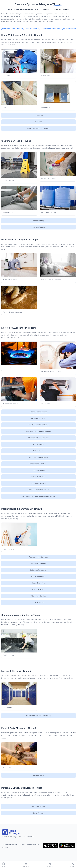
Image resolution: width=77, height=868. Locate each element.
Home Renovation (39, 583)
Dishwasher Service (39, 477)
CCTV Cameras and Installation (38, 431)
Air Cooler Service (38, 483)
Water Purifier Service (38, 412)
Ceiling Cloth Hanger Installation (38, 128)
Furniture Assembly (38, 563)
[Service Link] (19, 61)
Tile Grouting (38, 602)
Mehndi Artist (38, 775)
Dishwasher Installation (38, 464)
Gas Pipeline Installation (39, 457)
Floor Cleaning (38, 221)
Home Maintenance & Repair (13, 28)
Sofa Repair (39, 115)
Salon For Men (39, 813)
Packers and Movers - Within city (39, 716)
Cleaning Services (32, 28)
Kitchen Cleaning (38, 227)
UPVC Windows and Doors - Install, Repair (38, 496)
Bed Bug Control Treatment (38, 490)
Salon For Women (38, 806)
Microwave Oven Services (38, 438)
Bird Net (38, 122)
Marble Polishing (38, 589)
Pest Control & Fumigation (51, 28)
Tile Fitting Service (38, 596)
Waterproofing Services (38, 557)
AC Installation (38, 444)
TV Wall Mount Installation (39, 425)
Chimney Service (38, 470)
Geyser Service (38, 451)
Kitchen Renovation (39, 576)
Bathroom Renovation (38, 570)
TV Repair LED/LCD (38, 418)
